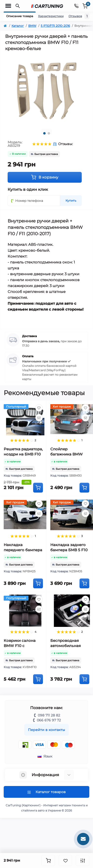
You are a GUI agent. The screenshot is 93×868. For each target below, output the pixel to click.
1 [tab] (44, 133)
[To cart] (38, 488)
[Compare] (39, 418)
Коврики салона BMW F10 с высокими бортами (22, 646)
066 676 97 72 (49, 720)
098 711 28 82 (49, 715)
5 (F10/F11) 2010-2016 (55, 26)
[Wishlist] (39, 408)
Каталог (18, 26)
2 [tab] (49, 133)
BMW (32, 26)
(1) (55, 144)
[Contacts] (76, 6)
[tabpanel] (46, 90)
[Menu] (8, 6)
